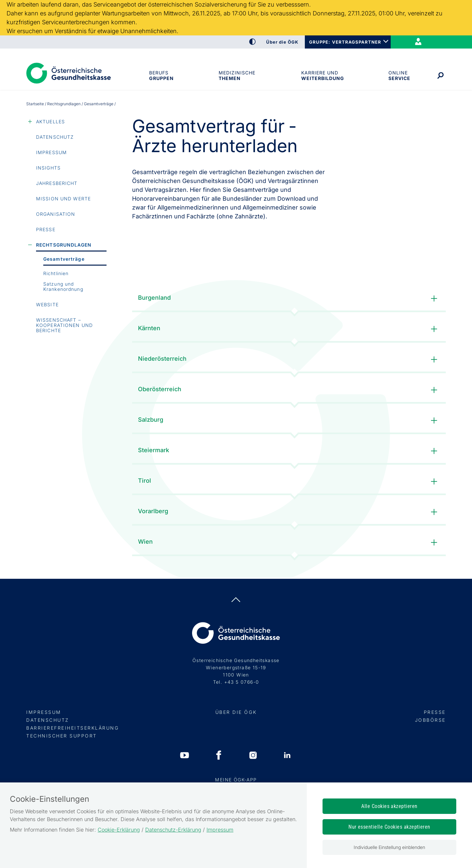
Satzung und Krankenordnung (63, 286)
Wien (289, 543)
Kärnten (289, 329)
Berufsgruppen (161, 75)
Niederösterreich (289, 360)
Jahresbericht (57, 183)
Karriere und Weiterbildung (322, 75)
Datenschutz (55, 137)
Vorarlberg (289, 512)
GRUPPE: (319, 42)
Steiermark (289, 451)
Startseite (35, 104)
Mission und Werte (63, 199)
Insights (48, 168)
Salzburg (289, 421)
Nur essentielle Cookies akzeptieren (389, 827)
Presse (46, 229)
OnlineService (399, 75)
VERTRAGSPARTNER (357, 42)
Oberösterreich (289, 390)
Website (47, 304)
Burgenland (289, 299)
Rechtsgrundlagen (64, 104)
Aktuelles (50, 121)
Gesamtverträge (64, 259)
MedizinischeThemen (237, 75)
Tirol (289, 482)
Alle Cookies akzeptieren (389, 806)
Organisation (56, 214)
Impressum (51, 152)
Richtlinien (56, 273)
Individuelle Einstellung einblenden (389, 847)
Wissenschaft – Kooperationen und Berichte (64, 325)
